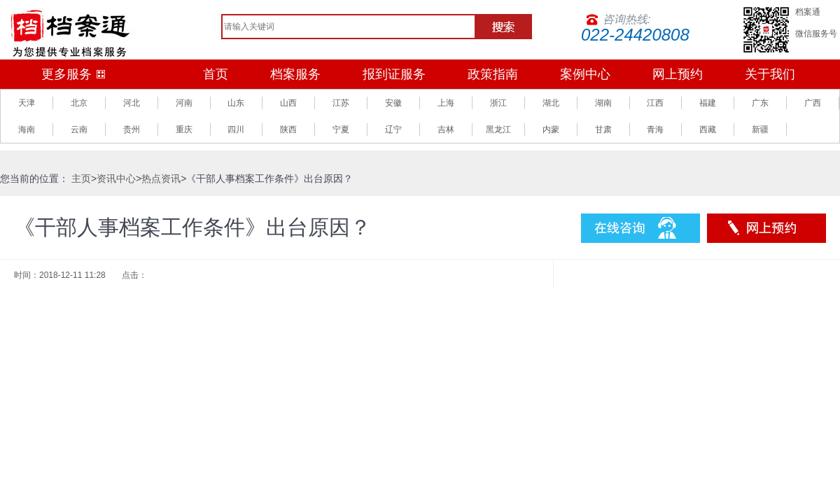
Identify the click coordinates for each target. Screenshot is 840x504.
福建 (708, 103)
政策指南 (493, 74)
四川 (236, 129)
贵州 (132, 129)
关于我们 (770, 74)
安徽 (393, 103)
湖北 (551, 103)
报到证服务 (394, 74)
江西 (655, 103)
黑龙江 (498, 129)
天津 (27, 103)
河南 (184, 103)
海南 (27, 129)
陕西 (288, 129)
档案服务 (295, 74)
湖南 (603, 103)
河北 (132, 103)
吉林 (446, 129)
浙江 (498, 103)
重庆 (184, 129)
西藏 (708, 129)
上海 (446, 103)
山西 (288, 103)
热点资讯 (161, 178)
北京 (79, 103)
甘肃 (603, 129)
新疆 (760, 129)
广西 (813, 103)
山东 (236, 103)
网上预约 (678, 74)
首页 (216, 74)
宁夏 (341, 129)
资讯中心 (116, 178)
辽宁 (393, 129)
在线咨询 (640, 228)
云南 (79, 129)
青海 (655, 129)
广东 (760, 103)
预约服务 (766, 228)
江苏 (341, 103)
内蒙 (551, 129)
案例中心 (585, 74)
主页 (81, 178)
